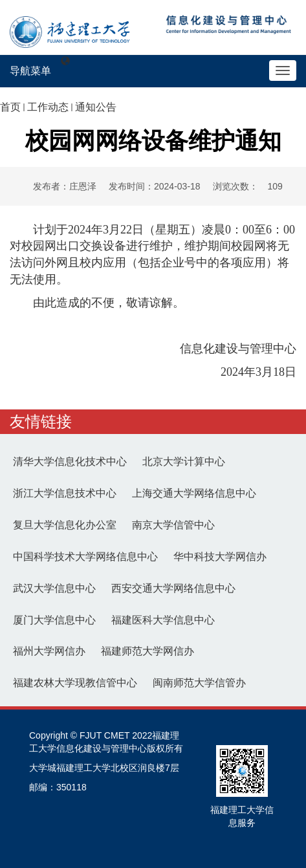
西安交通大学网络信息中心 (173, 588)
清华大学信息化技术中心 (70, 461)
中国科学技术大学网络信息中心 (85, 557)
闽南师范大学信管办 (199, 683)
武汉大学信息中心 (54, 588)
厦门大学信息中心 (54, 620)
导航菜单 (30, 71)
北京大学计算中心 (184, 461)
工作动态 (48, 107)
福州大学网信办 (49, 651)
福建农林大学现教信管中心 (75, 683)
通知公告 (96, 107)
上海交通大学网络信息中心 (194, 493)
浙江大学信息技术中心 (65, 493)
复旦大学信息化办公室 (65, 525)
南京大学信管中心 (173, 525)
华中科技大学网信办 (220, 557)
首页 (10, 107)
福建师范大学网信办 (148, 651)
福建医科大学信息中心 (163, 620)
